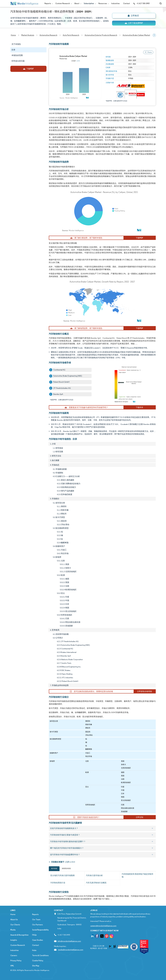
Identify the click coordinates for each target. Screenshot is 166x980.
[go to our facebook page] (97, 936)
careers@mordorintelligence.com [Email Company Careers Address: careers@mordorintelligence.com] (103, 926)
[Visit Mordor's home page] (24, 3)
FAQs (34, 935)
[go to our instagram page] (112, 936)
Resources (103, 3)
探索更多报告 (66, 868)
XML (12, 966)
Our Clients (15, 925)
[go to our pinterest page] (107, 936)
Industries (116, 3)
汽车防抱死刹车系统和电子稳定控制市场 (137, 875)
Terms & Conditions (40, 955)
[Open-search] (161, 3)
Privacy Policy (16, 961)
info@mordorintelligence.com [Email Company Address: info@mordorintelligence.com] (69, 941)
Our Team (36, 920)
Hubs (34, 950)
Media (13, 930)
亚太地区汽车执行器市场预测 (62, 875)
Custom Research (63, 3)
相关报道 (54, 868)
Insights (14, 940)
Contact (127, 3)
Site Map (36, 966)
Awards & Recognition (19, 935)
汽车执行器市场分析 (94, 875)
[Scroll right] (154, 35)
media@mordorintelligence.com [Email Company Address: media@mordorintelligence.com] (71, 950)
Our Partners (37, 925)
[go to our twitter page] (102, 936)
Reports (48, 3)
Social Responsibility (40, 930)
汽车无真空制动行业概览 (96, 883)
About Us (14, 920)
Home (13, 914)
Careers (14, 955)
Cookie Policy (38, 961)
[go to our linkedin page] (92, 936)
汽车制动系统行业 (58, 883)
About (77, 3)
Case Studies (38, 940)
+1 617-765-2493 (141, 3)
